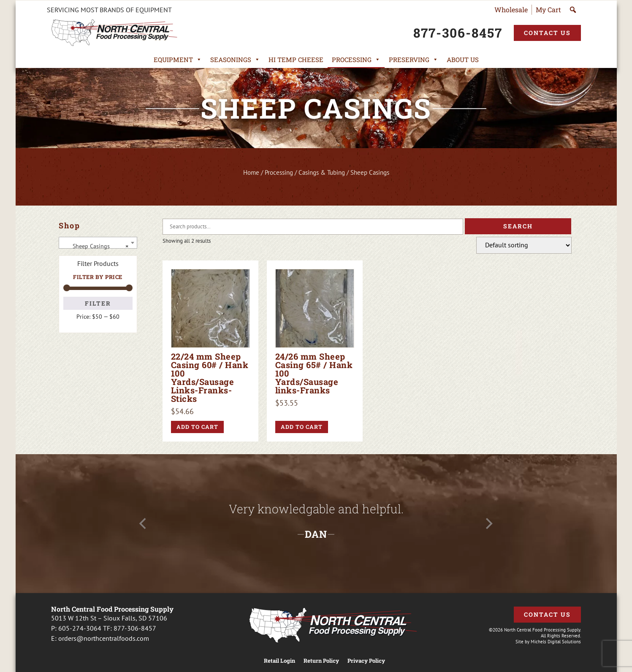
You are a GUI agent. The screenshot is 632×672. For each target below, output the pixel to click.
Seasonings (235, 60)
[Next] (488, 524)
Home (251, 172)
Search (518, 226)
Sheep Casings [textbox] (95, 246)
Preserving (414, 60)
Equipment (178, 60)
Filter (98, 303)
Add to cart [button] (197, 427)
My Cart (548, 9)
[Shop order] (524, 245)
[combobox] (98, 243)
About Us (463, 60)
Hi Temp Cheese (296, 60)
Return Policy (321, 661)
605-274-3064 (80, 628)
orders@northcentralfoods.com (104, 638)
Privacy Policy (366, 661)
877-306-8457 (135, 628)
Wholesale (511, 9)
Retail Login (279, 661)
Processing (356, 60)
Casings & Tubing (322, 172)
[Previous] (144, 524)
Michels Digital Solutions (556, 642)
